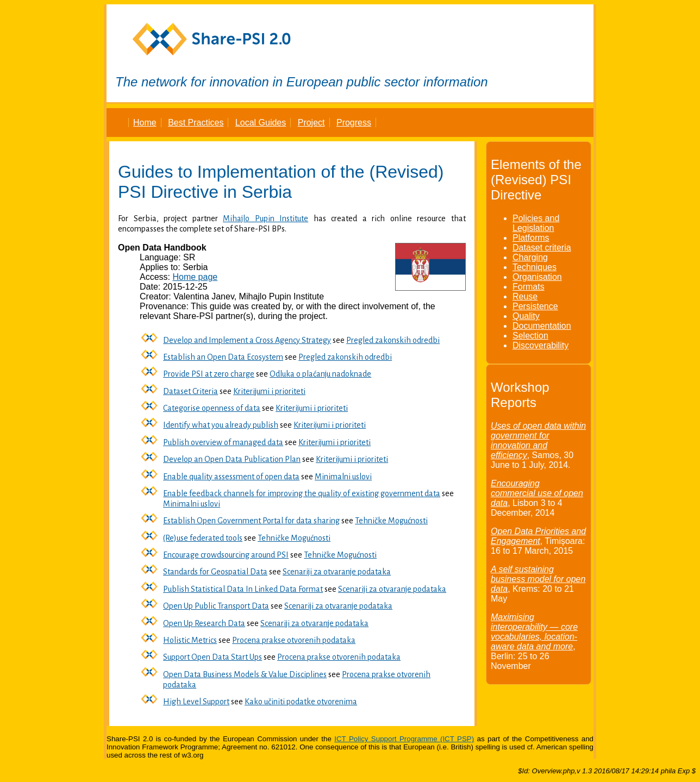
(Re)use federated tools (203, 538)
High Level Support (196, 702)
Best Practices (196, 123)
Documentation (542, 326)
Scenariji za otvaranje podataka (337, 572)
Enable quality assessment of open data (231, 477)
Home (145, 123)
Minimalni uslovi (343, 477)
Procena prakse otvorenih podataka (294, 640)
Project (311, 123)
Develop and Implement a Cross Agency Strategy (247, 340)
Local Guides (261, 123)
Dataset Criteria (190, 391)
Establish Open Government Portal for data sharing (251, 521)
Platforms (531, 238)
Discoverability (540, 345)
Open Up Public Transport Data (216, 606)
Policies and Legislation (536, 223)
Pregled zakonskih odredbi (393, 340)
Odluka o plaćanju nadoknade (320, 374)
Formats (529, 287)
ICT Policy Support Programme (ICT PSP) (404, 739)
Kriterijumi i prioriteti (269, 391)
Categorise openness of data (212, 408)
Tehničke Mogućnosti (391, 521)
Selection (530, 336)
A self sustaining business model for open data (538, 579)
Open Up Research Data (204, 623)
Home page (195, 277)
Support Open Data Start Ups (212, 657)
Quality (526, 316)
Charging (530, 257)
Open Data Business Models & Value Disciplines (245, 674)
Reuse (525, 296)
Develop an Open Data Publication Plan (232, 459)
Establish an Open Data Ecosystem (223, 357)
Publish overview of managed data (223, 442)
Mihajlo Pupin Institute (265, 218)
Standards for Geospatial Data (215, 572)
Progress (354, 123)
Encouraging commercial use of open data (537, 493)
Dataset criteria (542, 248)
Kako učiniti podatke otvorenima (301, 702)
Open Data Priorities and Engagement (538, 536)
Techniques (535, 267)
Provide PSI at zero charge (209, 374)
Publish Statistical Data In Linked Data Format (243, 589)
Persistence (535, 306)
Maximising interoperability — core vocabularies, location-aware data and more (534, 632)
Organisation (537, 277)
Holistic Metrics (190, 640)
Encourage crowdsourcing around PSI (226, 555)
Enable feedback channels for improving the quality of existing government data (302, 493)
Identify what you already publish (221, 425)
